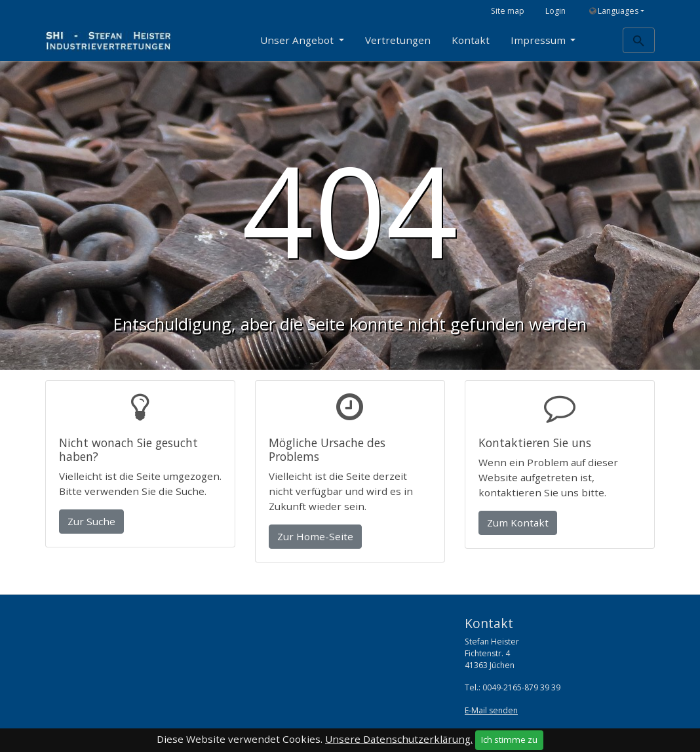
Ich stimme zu (509, 740)
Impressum (539, 40)
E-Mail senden (491, 710)
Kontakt (471, 40)
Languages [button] (614, 11)
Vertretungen (398, 40)
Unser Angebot (298, 40)
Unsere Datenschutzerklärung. (399, 739)
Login (555, 11)
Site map (508, 11)
